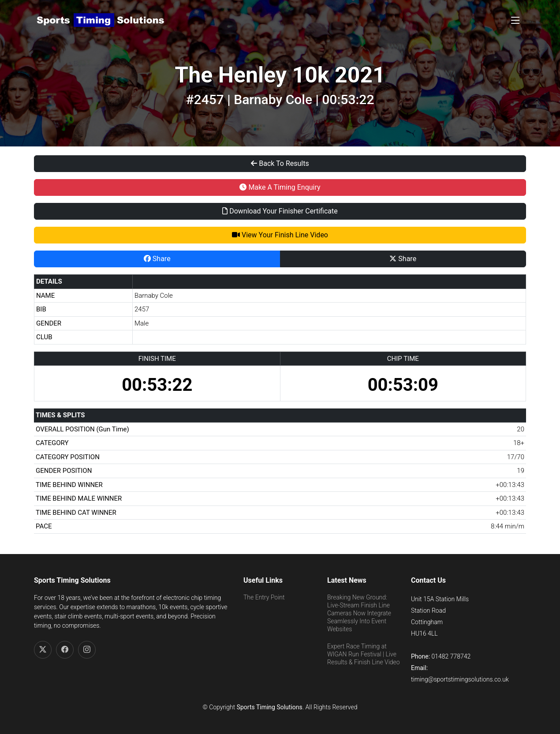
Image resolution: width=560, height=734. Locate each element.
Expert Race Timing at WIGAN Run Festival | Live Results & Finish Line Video (364, 654)
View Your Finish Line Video (280, 235)
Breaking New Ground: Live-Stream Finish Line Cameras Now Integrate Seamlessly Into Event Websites (359, 613)
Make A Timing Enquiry (280, 187)
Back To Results (280, 163)
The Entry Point (264, 597)
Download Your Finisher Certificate (280, 211)
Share (157, 259)
